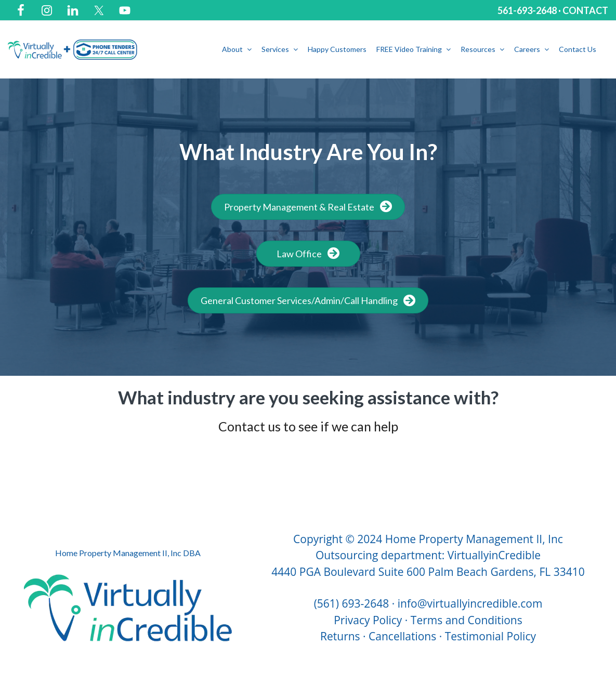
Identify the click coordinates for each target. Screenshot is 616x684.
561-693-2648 (527, 10)
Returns (340, 636)
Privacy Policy (368, 620)
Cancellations (402, 636)
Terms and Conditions (467, 620)
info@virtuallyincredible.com (470, 603)
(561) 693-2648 (352, 603)
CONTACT (585, 10)
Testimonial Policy (490, 636)
